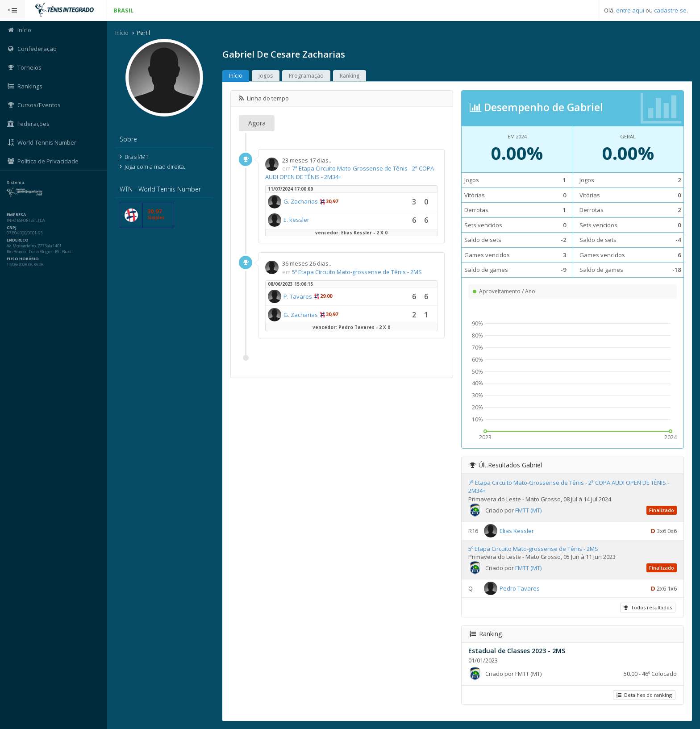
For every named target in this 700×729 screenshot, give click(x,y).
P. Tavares (298, 296)
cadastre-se (670, 10)
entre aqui (630, 10)
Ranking (350, 76)
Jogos (266, 76)
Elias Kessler (517, 530)
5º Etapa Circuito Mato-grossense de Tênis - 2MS (357, 272)
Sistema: (16, 183)
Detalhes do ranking (644, 695)
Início (122, 33)
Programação (306, 76)
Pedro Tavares (520, 588)
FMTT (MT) (528, 510)
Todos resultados (648, 607)
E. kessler (296, 220)
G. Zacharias (301, 201)
